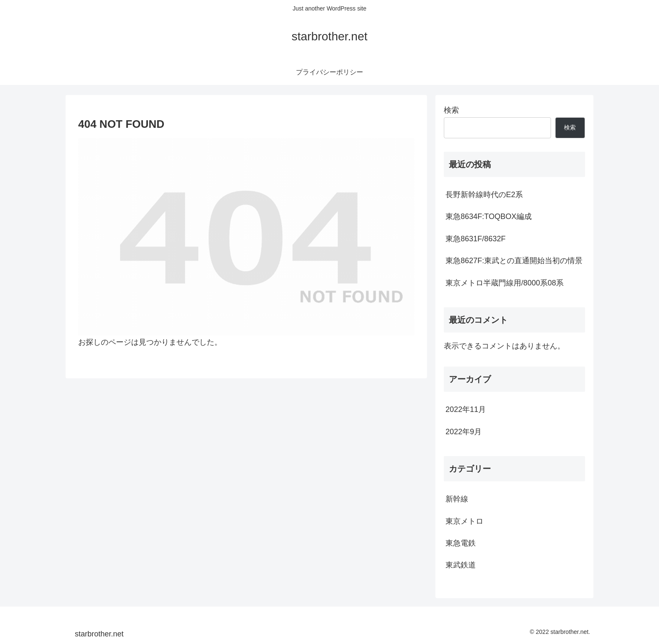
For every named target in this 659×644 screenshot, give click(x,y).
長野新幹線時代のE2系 (484, 195)
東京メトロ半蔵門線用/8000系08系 (505, 283)
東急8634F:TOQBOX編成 (489, 216)
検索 (451, 110)
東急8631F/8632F (476, 239)
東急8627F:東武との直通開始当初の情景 (514, 261)
